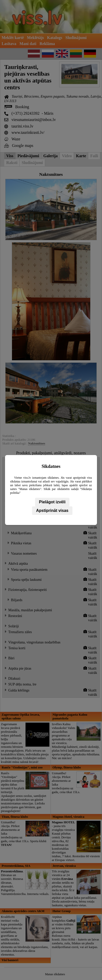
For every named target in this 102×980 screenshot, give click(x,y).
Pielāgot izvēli (52, 502)
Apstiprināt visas (52, 511)
